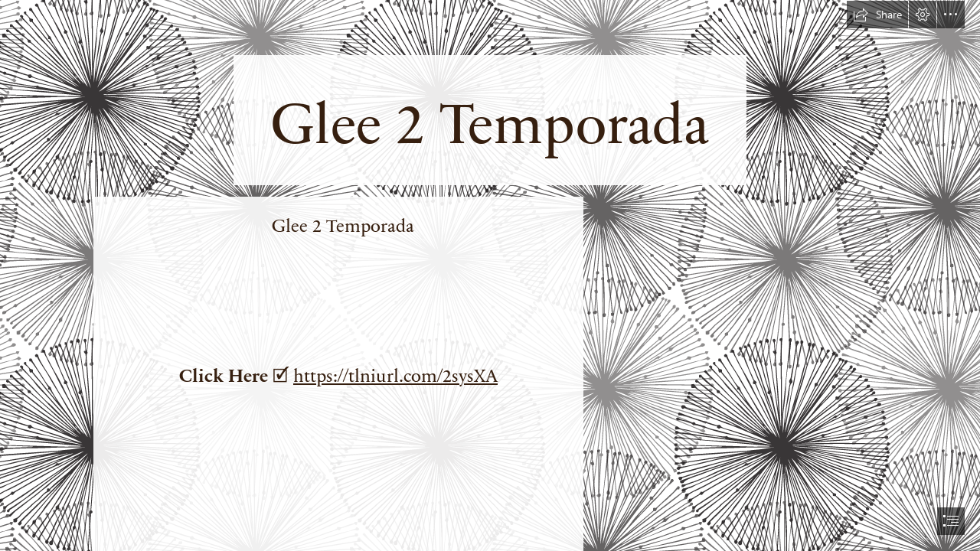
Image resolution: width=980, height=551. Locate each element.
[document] (490, 275)
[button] (877, 15)
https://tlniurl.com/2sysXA (395, 375)
